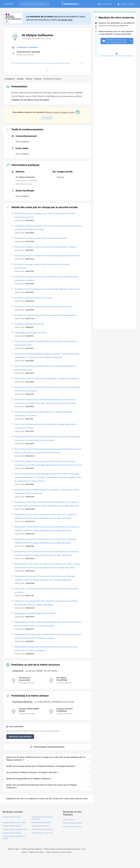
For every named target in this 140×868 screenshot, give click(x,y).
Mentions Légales (14, 849)
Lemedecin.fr (10, 79)
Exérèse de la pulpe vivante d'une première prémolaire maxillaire (45, 247)
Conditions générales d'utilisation (32, 849)
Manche (29, 79)
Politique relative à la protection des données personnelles (62, 849)
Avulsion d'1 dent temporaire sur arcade (33, 298)
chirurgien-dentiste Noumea (40, 826)
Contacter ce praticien (25, 47)
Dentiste (20, 79)
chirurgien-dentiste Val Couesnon (42, 829)
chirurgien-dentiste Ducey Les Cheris (14, 822)
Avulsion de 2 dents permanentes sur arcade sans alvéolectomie (45, 315)
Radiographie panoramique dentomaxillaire (35, 613)
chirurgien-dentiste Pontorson (12, 826)
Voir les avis (47, 118)
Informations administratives (47, 747)
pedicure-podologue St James (72, 826)
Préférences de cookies (36, 852)
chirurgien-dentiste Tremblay (12, 833)
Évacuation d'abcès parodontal (29, 324)
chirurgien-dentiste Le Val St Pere (42, 833)
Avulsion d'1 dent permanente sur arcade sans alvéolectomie (43, 306)
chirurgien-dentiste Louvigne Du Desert (15, 829)
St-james (38, 79)
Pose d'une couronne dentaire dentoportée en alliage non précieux (47, 378)
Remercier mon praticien (20, 737)
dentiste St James (69, 820)
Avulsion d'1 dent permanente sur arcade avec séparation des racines (47, 289)
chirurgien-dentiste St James (12, 817)
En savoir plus (65, 20)
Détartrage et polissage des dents (31, 333)
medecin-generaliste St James (72, 823)
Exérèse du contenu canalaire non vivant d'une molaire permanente (47, 256)
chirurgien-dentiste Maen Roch (41, 822)
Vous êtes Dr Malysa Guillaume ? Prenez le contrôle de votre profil (41, 63)
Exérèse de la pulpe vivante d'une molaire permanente (41, 238)
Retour (9, 4)
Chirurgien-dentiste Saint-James (37, 39)
